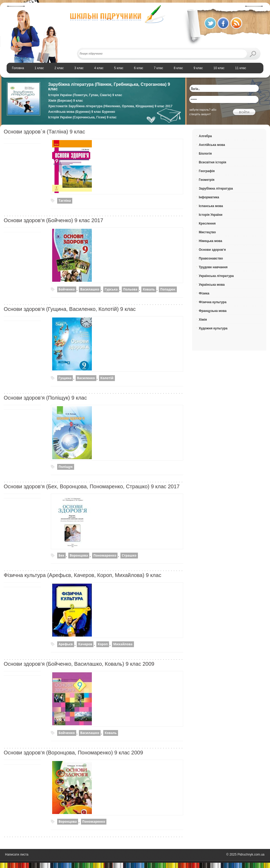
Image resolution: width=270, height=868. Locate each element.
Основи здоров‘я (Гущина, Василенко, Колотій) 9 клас (70, 309)
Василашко (90, 289)
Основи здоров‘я (212, 250)
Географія (207, 171)
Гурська (111, 289)
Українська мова (212, 285)
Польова (130, 289)
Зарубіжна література (216, 189)
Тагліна (65, 201)
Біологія (205, 154)
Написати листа (17, 854)
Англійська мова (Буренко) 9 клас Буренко (82, 112)
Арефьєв (66, 644)
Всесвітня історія (212, 162)
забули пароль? (200, 110)
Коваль (149, 289)
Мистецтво (207, 232)
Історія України (211, 215)
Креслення (207, 223)
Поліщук (66, 467)
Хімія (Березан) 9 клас (66, 101)
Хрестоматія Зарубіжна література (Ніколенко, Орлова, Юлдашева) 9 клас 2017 (110, 106)
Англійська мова (212, 145)
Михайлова (123, 644)
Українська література (216, 276)
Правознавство (211, 258)
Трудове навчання (213, 267)
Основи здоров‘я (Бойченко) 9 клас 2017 (53, 220)
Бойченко (67, 289)
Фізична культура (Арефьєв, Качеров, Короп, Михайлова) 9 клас (82, 575)
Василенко (86, 378)
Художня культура (213, 328)
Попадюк (168, 289)
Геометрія (207, 180)
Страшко (129, 555)
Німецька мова (210, 241)
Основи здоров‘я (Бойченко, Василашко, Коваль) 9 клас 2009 (79, 664)
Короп (103, 644)
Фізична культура (213, 302)
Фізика (204, 293)
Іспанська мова (211, 206)
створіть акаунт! (200, 114)
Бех (61, 555)
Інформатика (209, 197)
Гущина (65, 378)
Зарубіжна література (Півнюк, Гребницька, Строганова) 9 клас (109, 87)
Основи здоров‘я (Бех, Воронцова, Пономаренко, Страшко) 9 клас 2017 (92, 486)
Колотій (107, 378)
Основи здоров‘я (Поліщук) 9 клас (45, 398)
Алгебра (205, 136)
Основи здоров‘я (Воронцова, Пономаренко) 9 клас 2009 (73, 753)
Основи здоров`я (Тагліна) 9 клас (44, 132)
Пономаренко (105, 555)
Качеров (85, 644)
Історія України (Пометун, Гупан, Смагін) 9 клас (85, 95)
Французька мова (213, 311)
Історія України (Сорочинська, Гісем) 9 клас (82, 117)
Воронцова (79, 555)
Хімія (203, 320)
